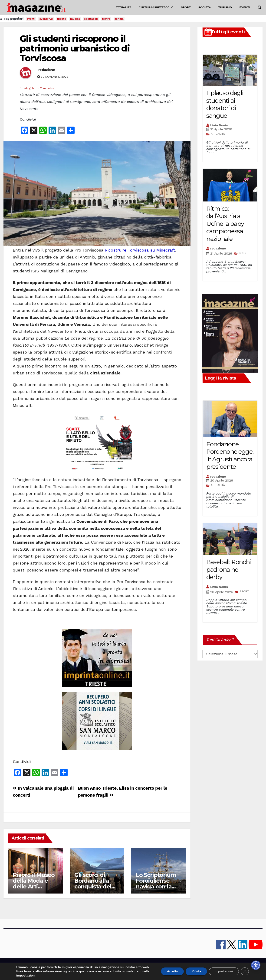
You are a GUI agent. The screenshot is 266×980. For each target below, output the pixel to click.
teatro (106, 19)
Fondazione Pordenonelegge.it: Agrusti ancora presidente (230, 456)
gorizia (119, 19)
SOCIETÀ (204, 7)
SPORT (186, 7)
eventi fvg (46, 19)
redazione (47, 70)
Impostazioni (222, 969)
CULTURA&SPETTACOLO (156, 7)
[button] (259, 8)
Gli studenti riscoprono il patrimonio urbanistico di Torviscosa (75, 48)
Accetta (165, 969)
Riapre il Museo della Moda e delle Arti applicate (34, 884)
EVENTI (245, 7)
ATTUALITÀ (123, 7)
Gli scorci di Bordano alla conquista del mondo (93, 884)
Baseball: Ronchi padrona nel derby (229, 570)
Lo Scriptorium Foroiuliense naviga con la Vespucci (156, 884)
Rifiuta (191, 969)
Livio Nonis (219, 125)
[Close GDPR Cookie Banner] (245, 969)
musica (75, 19)
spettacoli (91, 19)
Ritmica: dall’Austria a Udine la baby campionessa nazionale (225, 224)
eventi (31, 19)
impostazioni (34, 976)
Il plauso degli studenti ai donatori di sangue (225, 104)
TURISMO (225, 7)
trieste (61, 19)
